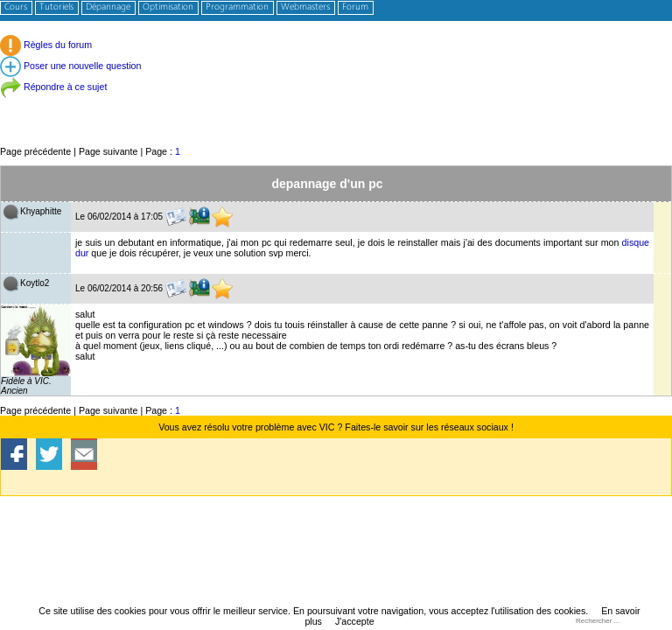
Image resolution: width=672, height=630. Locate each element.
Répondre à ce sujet (53, 87)
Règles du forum (46, 45)
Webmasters (305, 7)
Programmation (237, 7)
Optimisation (168, 7)
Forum (355, 7)
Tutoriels (56, 7)
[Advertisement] (336, 105)
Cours (16, 7)
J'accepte (355, 621)
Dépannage (108, 7)
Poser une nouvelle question (70, 66)
